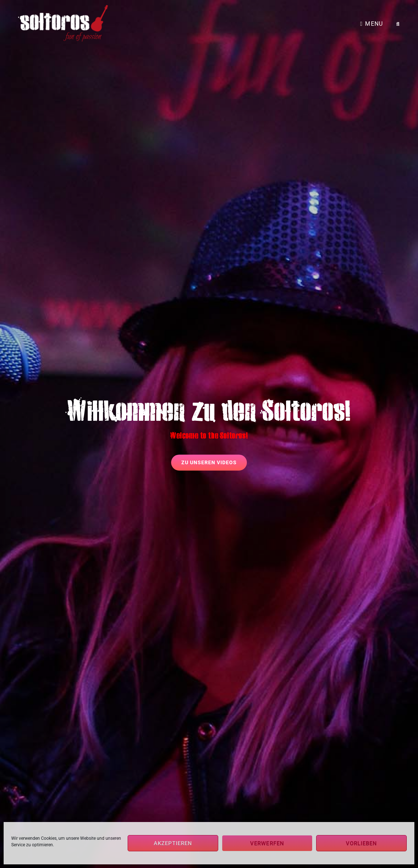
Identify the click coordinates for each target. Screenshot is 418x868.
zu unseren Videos (214, 460)
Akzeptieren (173, 843)
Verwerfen (267, 843)
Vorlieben (362, 843)
